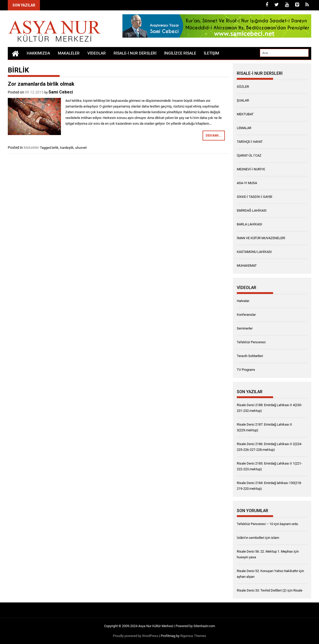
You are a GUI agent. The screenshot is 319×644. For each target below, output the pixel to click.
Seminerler (245, 328)
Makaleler (69, 53)
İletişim (211, 53)
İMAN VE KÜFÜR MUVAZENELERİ (261, 238)
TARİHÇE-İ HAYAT (250, 142)
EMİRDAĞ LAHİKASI (252, 210)
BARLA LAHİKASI (249, 224)
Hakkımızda (38, 53)
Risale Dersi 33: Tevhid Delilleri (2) (262, 590)
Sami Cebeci (61, 92)
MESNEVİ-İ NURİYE (251, 169)
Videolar (97, 53)
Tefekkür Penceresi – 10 (255, 524)
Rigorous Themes (193, 636)
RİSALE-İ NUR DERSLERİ (135, 53)
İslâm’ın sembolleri (251, 538)
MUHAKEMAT (247, 266)
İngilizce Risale (180, 53)
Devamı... (214, 135)
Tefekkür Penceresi (251, 342)
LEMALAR (244, 128)
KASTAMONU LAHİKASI (254, 252)
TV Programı (246, 370)
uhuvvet (81, 148)
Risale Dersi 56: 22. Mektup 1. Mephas (265, 551)
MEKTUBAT (245, 114)
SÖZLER (243, 87)
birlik (55, 148)
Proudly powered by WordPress (136, 636)
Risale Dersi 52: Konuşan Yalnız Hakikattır (267, 571)
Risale (298, 590)
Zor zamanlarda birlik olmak (41, 84)
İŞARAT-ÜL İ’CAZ (249, 155)
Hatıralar (243, 301)
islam (275, 538)
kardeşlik (67, 148)
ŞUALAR (243, 100)
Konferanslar (246, 315)
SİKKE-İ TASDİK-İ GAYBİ (255, 197)
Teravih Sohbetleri (250, 356)
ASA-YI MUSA (247, 183)
